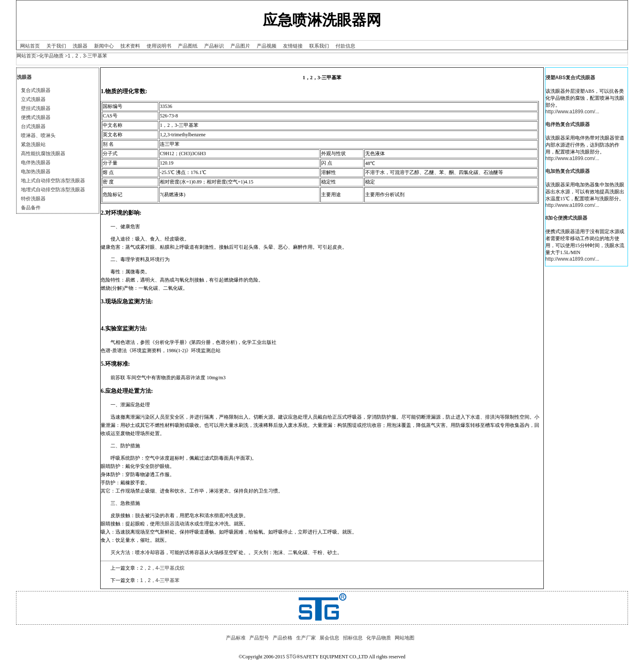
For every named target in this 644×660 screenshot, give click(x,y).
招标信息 (353, 638)
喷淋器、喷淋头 (38, 135)
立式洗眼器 (33, 99)
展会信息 (329, 638)
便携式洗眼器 (36, 117)
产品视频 (267, 46)
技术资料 (130, 46)
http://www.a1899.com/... (572, 112)
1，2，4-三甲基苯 (160, 580)
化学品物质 (51, 56)
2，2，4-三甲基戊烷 (162, 568)
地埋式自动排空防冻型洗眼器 (53, 190)
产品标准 (236, 638)
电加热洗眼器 (36, 172)
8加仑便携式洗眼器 (567, 218)
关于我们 (56, 46)
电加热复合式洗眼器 (568, 171)
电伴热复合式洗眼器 (568, 124)
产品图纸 (188, 46)
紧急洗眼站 (33, 144)
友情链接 (293, 46)
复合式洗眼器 (36, 90)
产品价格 (283, 638)
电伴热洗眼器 (36, 163)
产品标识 (214, 46)
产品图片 (240, 46)
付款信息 (345, 46)
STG (291, 657)
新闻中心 (104, 46)
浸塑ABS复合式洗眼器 (570, 78)
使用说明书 (159, 46)
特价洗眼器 (33, 199)
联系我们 (319, 46)
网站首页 (30, 46)
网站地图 (405, 638)
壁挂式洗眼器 (36, 108)
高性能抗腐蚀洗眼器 (43, 154)
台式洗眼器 (33, 126)
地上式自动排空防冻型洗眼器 (53, 181)
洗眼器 (80, 46)
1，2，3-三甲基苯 (87, 56)
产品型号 (259, 638)
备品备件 (31, 208)
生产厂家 (306, 638)
